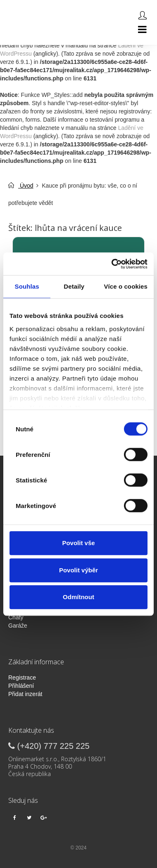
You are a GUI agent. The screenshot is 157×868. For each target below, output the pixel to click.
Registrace (22, 677)
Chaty (16, 617)
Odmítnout (78, 597)
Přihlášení (21, 686)
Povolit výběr (78, 570)
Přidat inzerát (25, 694)
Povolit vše (78, 543)
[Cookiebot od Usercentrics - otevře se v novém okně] (112, 264)
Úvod (21, 186)
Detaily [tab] (74, 286)
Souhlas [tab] (27, 286)
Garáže (18, 626)
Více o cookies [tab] (126, 286)
